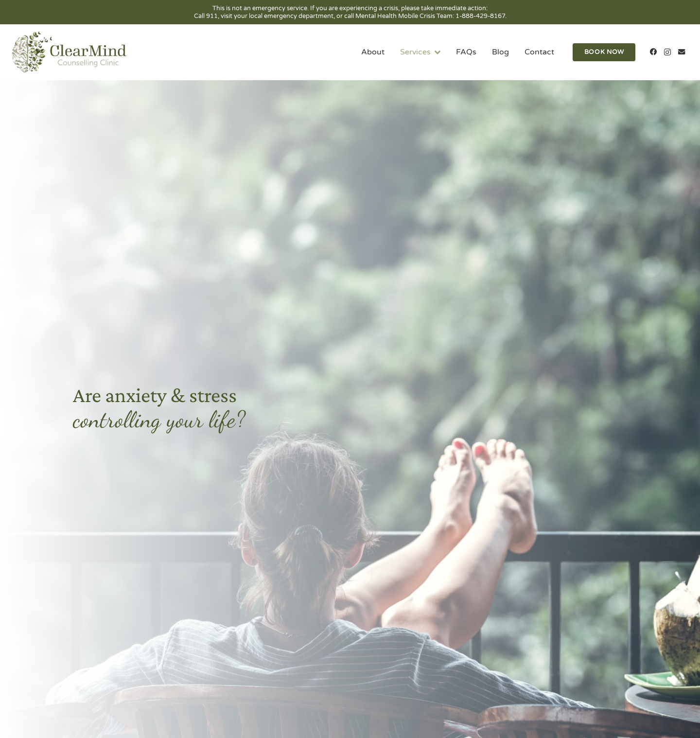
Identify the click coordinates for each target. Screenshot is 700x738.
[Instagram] (667, 52)
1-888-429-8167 (480, 16)
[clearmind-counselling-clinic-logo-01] (69, 52)
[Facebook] (654, 52)
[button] (436, 52)
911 (212, 16)
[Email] (681, 52)
